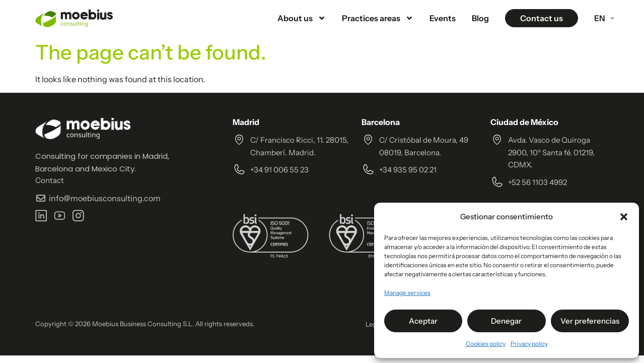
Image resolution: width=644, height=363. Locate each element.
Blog (480, 18)
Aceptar (423, 321)
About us (302, 18)
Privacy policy (529, 344)
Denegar (506, 321)
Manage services (407, 293)
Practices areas (378, 18)
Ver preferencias (590, 321)
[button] (624, 217)
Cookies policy (486, 344)
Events (443, 18)
